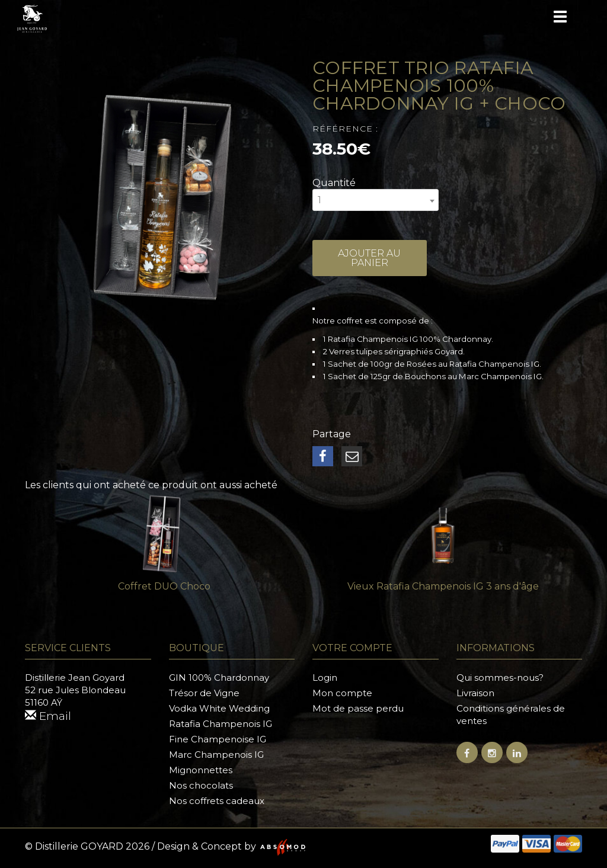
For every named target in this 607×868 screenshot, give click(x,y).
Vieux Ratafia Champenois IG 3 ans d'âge (443, 586)
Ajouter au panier (370, 260)
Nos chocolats (201, 785)
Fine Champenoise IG (218, 739)
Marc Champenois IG (216, 755)
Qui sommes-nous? (500, 678)
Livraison (475, 693)
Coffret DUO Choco (164, 586)
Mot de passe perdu (358, 708)
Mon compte (342, 693)
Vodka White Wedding (219, 708)
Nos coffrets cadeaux (217, 801)
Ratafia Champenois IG (221, 724)
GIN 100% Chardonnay (219, 678)
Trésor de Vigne (204, 693)
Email (49, 716)
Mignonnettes (201, 770)
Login (325, 678)
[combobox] (376, 200)
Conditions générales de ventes (511, 715)
